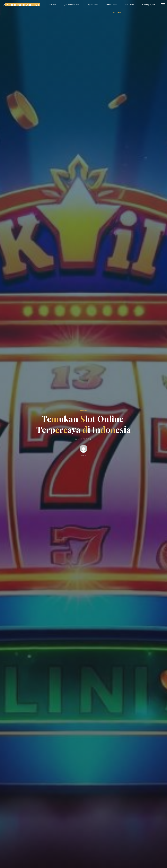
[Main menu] (160, 6)
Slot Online (83, 410)
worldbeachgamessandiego (24, 6)
